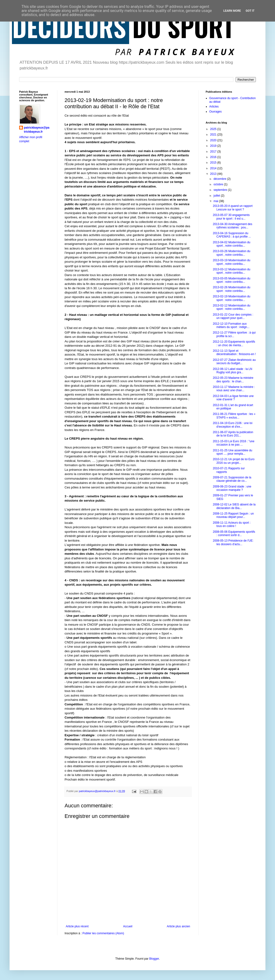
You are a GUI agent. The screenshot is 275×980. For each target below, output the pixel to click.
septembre (221, 190)
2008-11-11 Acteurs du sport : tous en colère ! (232, 524)
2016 (214, 157)
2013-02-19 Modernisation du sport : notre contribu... (232, 298)
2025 (214, 129)
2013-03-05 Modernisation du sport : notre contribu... (232, 280)
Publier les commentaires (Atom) (103, 933)
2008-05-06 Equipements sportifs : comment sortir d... (234, 533)
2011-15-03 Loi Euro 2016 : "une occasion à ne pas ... (234, 443)
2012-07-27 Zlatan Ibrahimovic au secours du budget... (234, 362)
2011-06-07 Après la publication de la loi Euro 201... (233, 434)
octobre (219, 184)
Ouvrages (215, 112)
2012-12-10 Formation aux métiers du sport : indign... (231, 325)
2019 (214, 146)
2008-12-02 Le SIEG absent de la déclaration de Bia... (234, 506)
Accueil (128, 926)
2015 (214, 163)
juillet (217, 196)
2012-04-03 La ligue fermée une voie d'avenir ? (233, 398)
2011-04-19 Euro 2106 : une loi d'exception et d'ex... (233, 425)
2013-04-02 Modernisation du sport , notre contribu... (232, 244)
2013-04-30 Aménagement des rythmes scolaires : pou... (233, 226)
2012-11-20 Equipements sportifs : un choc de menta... (234, 343)
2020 (214, 140)
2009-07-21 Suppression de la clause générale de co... (232, 479)
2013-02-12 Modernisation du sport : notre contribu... (232, 307)
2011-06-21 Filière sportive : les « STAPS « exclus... (234, 416)
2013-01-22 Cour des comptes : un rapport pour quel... (233, 316)
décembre (220, 179)
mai (216, 201)
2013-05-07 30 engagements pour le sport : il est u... (231, 217)
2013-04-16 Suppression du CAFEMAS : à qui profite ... (232, 235)
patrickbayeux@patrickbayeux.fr (37, 130)
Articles (214, 107)
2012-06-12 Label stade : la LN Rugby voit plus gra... (233, 371)
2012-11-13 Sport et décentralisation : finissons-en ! (234, 352)
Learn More (232, 11)
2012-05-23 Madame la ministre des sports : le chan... (233, 380)
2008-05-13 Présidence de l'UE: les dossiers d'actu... (233, 542)
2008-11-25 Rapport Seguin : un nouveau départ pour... (233, 515)
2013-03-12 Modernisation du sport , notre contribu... (232, 271)
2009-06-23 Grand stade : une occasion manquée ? (232, 488)
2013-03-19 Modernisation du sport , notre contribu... (232, 262)
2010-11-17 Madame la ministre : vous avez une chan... (234, 389)
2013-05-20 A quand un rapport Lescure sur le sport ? (233, 208)
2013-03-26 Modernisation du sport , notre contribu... (232, 253)
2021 (214, 135)
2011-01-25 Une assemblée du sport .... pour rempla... (233, 452)
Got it (250, 11)
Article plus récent (77, 926)
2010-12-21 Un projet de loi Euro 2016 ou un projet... (234, 461)
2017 (214, 152)
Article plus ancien (179, 926)
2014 (214, 168)
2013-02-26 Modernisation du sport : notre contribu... (232, 289)
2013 (214, 174)
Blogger (154, 959)
